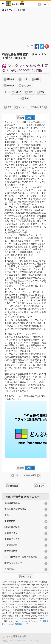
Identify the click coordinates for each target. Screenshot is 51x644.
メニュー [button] (3, 4)
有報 (42, 92)
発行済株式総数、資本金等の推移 (21, 557)
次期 (29, 118)
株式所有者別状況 (13, 563)
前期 (22, 118)
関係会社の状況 (37, 107)
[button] (44, 4)
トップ (41, 486)
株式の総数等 (11, 551)
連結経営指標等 (12, 503)
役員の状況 (10, 569)
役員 (37, 79)
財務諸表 (11, 79)
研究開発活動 (11, 545)
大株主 (25, 79)
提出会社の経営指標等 (15, 509)
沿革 (9, 107)
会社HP (18, 92)
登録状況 (11, 86)
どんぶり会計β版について (18, 624)
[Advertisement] (26, 27)
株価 (27, 98)
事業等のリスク (12, 539)
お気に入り (26, 86)
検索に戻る (14, 486)
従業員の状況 (11, 533)
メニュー (22, 107)
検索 (31, 92)
